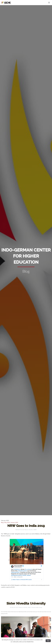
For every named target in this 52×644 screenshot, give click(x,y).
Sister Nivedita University (26, 603)
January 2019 (14, 522)
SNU (29, 607)
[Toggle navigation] (49, 3)
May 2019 (7, 522)
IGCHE (31, 530)
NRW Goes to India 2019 (26, 526)
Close (48, 641)
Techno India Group (37, 607)
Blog (2, 522)
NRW (35, 530)
